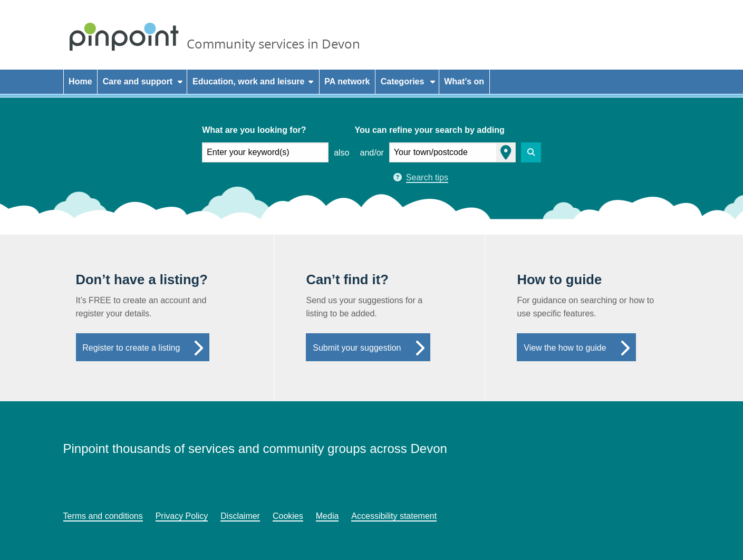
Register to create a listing (131, 348)
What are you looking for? (254, 130)
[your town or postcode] (452, 152)
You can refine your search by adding (429, 130)
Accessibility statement (394, 516)
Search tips (427, 177)
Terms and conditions (103, 516)
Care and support (138, 81)
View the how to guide (565, 348)
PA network (347, 81)
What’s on (464, 81)
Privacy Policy (182, 516)
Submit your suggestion (357, 348)
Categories (403, 81)
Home (80, 81)
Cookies (288, 516)
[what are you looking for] (265, 152)
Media (327, 516)
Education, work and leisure (249, 81)
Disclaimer (240, 516)
